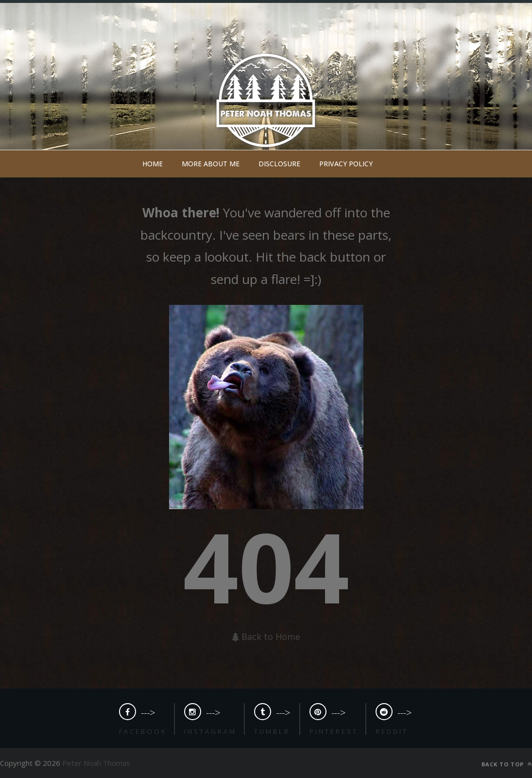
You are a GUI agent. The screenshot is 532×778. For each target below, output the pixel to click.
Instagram (210, 731)
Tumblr (272, 731)
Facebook (143, 731)
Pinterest (334, 731)
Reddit (392, 731)
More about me (211, 164)
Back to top (507, 764)
